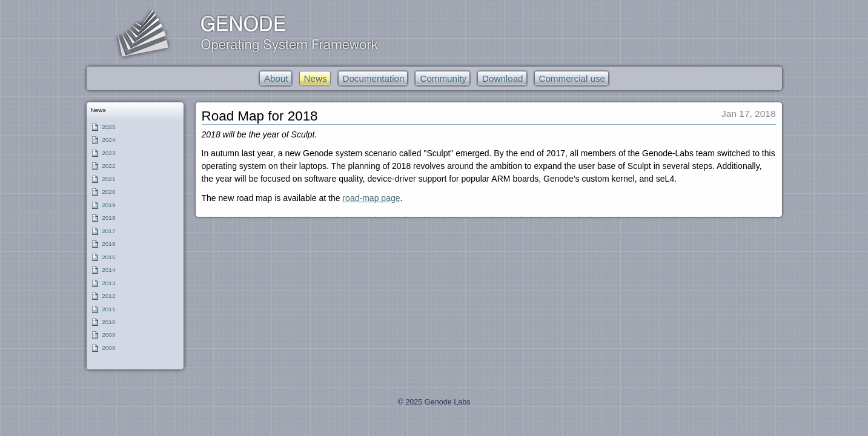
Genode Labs (448, 402)
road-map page (371, 198)
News (98, 110)
